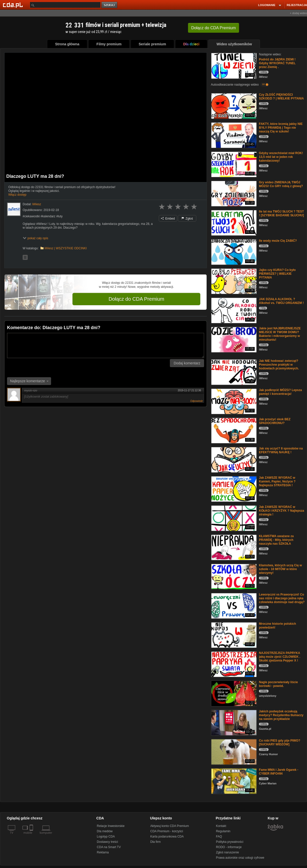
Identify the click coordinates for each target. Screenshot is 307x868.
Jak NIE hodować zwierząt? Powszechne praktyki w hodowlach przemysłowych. (279, 365)
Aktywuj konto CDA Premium (169, 826)
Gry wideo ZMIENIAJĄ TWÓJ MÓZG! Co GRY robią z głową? (281, 184)
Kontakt (221, 826)
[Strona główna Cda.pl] (14, 5)
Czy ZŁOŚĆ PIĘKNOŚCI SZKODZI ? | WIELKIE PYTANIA (281, 97)
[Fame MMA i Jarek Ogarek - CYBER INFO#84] (233, 781)
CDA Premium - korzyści (167, 831)
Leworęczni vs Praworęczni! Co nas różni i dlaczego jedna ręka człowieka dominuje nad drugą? (282, 598)
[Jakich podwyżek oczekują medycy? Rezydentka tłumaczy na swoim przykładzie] (233, 722)
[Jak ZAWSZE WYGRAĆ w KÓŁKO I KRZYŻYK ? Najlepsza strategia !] (233, 518)
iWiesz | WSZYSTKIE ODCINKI (66, 248)
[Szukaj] (65, 5)
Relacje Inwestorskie (111, 826)
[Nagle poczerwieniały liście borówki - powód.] (233, 693)
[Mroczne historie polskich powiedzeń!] (233, 635)
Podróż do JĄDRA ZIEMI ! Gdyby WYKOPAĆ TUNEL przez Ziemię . (277, 63)
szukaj (110, 5)
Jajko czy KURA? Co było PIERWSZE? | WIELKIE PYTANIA (277, 274)
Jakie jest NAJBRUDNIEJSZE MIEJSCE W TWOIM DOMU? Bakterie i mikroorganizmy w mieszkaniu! (280, 334)
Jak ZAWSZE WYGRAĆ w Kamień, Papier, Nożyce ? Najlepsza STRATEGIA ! (277, 481)
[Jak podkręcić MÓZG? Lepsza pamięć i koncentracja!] (233, 401)
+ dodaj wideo (298, 13)
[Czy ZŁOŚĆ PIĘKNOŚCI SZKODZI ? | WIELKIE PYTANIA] (233, 106)
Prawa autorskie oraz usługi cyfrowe (240, 858)
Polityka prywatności (230, 842)
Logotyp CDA (106, 837)
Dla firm (155, 842)
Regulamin (223, 831)
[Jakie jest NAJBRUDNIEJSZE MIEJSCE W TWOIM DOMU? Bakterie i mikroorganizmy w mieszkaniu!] (233, 339)
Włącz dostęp (17, 195)
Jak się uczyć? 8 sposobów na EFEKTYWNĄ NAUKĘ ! (281, 450)
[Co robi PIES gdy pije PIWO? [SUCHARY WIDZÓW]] (233, 752)
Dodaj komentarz (187, 363)
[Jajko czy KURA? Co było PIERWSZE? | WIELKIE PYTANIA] (233, 281)
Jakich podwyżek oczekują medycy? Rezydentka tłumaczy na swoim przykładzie (281, 715)
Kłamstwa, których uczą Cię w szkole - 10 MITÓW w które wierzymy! (280, 569)
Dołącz (214, 28)
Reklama (103, 852)
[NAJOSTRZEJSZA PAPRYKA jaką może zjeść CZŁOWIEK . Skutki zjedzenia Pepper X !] (233, 664)
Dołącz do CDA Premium (136, 299)
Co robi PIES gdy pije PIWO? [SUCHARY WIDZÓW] (280, 742)
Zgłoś (187, 219)
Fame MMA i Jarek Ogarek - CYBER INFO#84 (279, 772)
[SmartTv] (32, 836)
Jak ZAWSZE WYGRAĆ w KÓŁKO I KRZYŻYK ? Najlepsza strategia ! (281, 511)
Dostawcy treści (107, 842)
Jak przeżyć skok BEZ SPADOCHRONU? (275, 421)
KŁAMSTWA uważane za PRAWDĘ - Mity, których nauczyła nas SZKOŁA (276, 540)
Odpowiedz (197, 401)
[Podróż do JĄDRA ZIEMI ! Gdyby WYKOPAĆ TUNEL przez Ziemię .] (233, 65)
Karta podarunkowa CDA (167, 837)
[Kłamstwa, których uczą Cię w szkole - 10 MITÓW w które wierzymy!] (233, 576)
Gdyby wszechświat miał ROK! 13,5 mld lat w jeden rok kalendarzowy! (281, 157)
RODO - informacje (229, 847)
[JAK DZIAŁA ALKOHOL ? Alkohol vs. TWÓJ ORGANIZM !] (233, 310)
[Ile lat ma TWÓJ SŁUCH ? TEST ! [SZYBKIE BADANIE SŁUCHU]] (233, 222)
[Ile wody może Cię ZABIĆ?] (233, 252)
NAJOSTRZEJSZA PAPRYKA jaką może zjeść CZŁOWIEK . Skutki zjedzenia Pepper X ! (280, 657)
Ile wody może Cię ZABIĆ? (278, 241)
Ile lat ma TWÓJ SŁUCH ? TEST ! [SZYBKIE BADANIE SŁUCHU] (281, 213)
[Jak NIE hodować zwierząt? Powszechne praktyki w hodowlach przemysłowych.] (233, 372)
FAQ (219, 837)
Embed (168, 219)
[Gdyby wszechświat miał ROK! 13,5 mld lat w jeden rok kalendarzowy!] (233, 164)
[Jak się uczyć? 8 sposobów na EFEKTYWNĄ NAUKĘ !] (233, 459)
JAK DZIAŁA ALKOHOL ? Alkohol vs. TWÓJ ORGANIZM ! (281, 301)
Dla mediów (105, 831)
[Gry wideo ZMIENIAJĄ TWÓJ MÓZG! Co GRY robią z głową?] (233, 193)
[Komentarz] (106, 345)
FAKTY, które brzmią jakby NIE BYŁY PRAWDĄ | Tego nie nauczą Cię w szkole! (281, 128)
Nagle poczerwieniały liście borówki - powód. (278, 684)
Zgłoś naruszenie (227, 852)
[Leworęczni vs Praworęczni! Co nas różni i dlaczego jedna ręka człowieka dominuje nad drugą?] (233, 605)
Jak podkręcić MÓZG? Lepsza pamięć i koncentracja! (280, 392)
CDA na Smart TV (109, 847)
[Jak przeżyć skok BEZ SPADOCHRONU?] (233, 430)
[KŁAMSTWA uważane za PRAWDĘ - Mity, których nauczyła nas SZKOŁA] (233, 547)
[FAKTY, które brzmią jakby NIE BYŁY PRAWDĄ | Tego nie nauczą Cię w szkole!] (233, 135)
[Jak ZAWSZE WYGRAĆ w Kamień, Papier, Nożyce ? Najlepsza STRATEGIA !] (233, 489)
